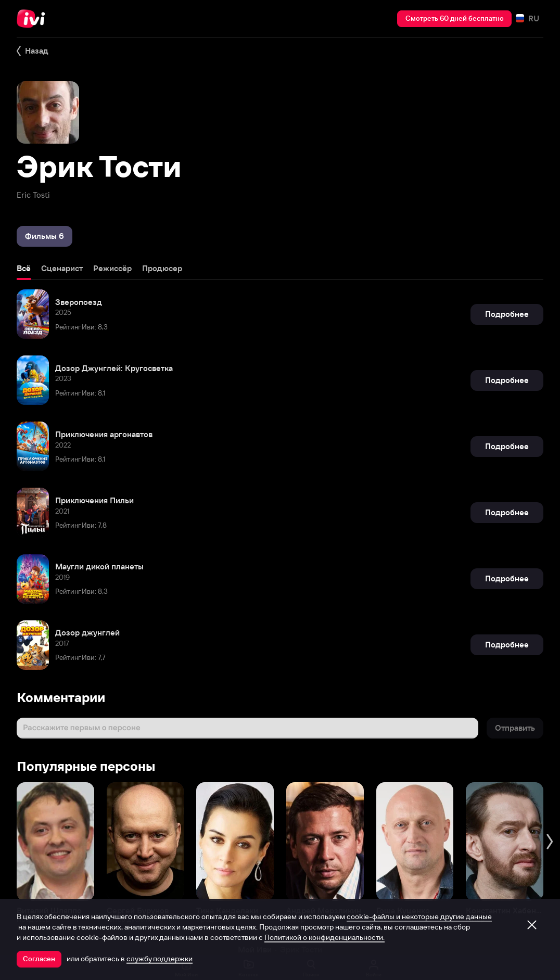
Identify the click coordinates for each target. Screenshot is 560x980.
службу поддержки (160, 959)
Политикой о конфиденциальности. (324, 937)
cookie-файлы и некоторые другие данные (419, 917)
